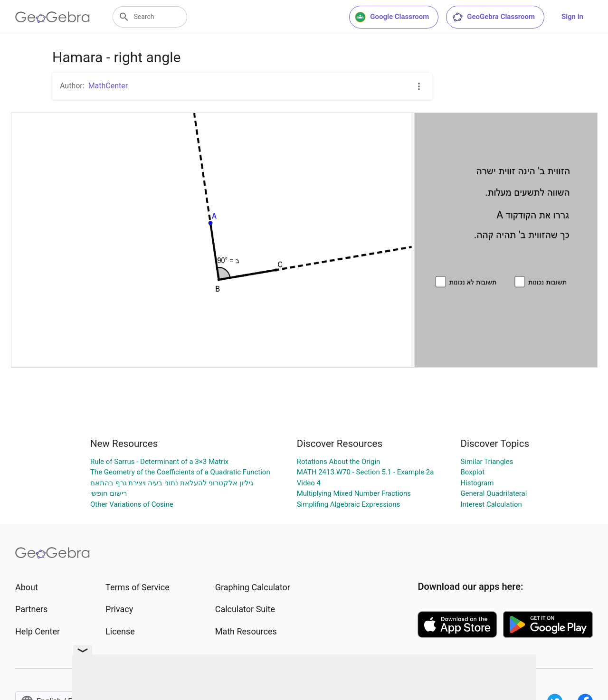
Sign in (572, 17)
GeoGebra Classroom (493, 17)
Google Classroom (392, 17)
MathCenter (108, 86)
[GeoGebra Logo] (52, 17)
